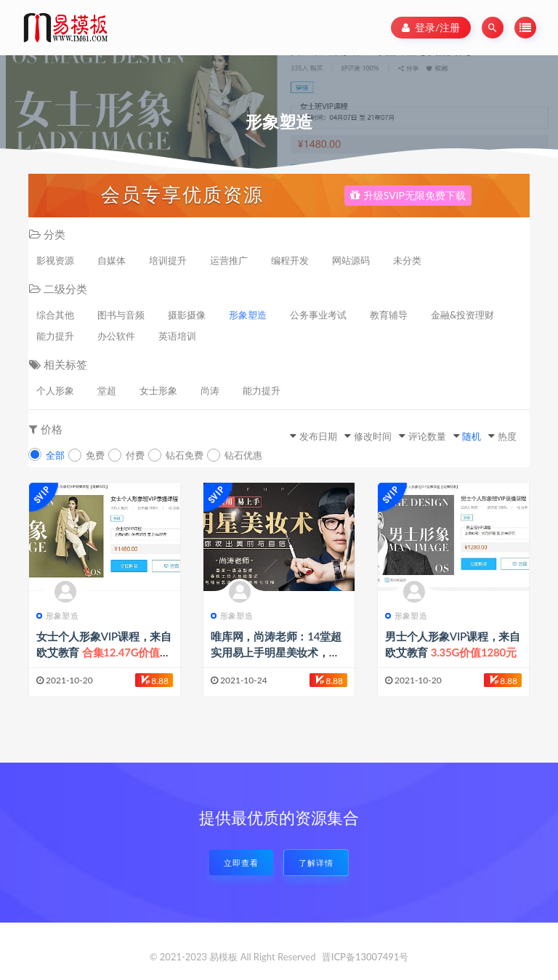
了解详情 (316, 863)
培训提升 (168, 260)
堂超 (107, 390)
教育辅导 (389, 315)
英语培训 (177, 336)
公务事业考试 (318, 315)
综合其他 (55, 315)
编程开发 (290, 260)
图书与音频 (121, 315)
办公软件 (116, 336)
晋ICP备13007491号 (365, 957)
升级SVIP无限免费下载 (408, 195)
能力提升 (55, 336)
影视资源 (55, 260)
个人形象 (55, 390)
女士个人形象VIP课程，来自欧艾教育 (104, 652)
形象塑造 (248, 315)
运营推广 (229, 260)
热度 (507, 436)
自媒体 (112, 260)
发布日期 (318, 436)
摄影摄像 (187, 315)
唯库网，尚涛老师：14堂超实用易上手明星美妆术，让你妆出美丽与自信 (277, 652)
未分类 (407, 260)
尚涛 (210, 390)
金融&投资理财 (462, 315)
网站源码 (351, 260)
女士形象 (158, 390)
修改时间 (373, 436)
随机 (472, 436)
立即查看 (241, 863)
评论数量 (427, 436)
